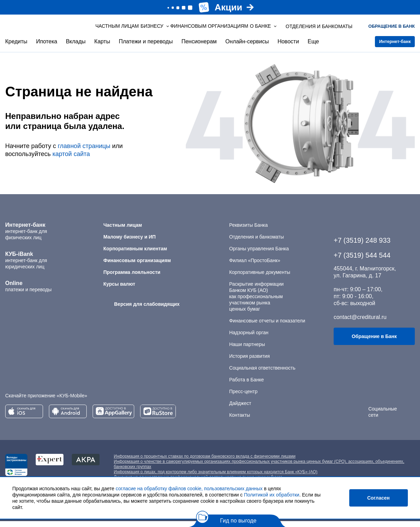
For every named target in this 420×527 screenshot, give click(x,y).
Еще (313, 47)
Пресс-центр (243, 397)
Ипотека (47, 47)
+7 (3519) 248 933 (362, 246)
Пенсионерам (199, 47)
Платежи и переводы (146, 47)
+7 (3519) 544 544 (362, 261)
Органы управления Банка (259, 254)
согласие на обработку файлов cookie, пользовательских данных (189, 489)
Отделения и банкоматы (257, 243)
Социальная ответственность (262, 374)
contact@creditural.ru (360, 323)
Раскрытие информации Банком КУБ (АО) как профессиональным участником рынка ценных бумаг (256, 302)
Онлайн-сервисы (247, 47)
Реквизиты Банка (248, 231)
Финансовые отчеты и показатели (267, 327)
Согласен (379, 498)
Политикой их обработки (271, 495)
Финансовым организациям (190, 29)
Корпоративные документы (260, 278)
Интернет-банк (389, 47)
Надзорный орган (249, 338)
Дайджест (240, 409)
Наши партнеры (247, 350)
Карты (102, 47)
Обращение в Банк (374, 342)
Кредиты (16, 47)
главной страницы (84, 152)
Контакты (240, 421)
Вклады (76, 47)
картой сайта (71, 160)
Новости (288, 47)
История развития (250, 362)
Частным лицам (108, 29)
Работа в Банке (247, 386)
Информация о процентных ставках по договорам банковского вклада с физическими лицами (205, 462)
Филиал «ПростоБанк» (255, 266)
